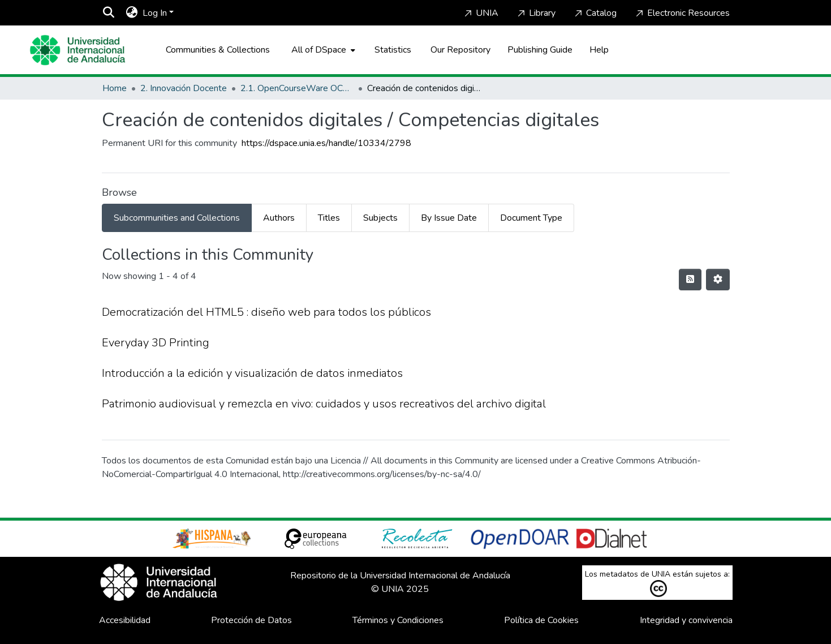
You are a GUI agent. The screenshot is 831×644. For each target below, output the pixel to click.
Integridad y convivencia (686, 620)
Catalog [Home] (595, 13)
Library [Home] (535, 13)
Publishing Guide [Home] (540, 50)
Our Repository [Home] (460, 50)
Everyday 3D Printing (156, 343)
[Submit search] (109, 13)
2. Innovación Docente (184, 88)
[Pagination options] (718, 280)
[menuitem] (132, 13)
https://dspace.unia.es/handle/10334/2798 (326, 143)
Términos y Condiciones (398, 620)
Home (115, 88)
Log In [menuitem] (155, 13)
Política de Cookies (541, 620)
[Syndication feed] (690, 280)
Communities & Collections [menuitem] (218, 50)
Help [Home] (599, 50)
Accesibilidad (125, 620)
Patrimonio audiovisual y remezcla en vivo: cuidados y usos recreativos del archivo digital (324, 404)
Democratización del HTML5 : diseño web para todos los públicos (266, 312)
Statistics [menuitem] (393, 50)
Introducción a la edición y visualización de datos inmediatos (252, 373)
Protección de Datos (251, 620)
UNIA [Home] (480, 13)
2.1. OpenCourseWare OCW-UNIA (297, 88)
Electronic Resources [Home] (682, 13)
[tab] (177, 218)
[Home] (77, 50)
